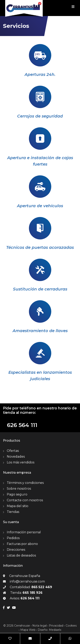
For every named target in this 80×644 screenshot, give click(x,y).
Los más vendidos (21, 462)
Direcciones (16, 550)
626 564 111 (22, 425)
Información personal (24, 532)
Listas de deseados (21, 555)
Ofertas (13, 451)
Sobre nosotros (19, 489)
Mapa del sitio (18, 506)
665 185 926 (33, 593)
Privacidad (56, 626)
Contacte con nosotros (25, 500)
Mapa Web (28, 630)
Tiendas (13, 512)
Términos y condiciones (25, 483)
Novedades (16, 457)
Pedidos (13, 538)
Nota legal (40, 626)
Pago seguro (17, 494)
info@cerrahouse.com (27, 581)
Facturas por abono (22, 544)
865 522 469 (42, 587)
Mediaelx (55, 630)
